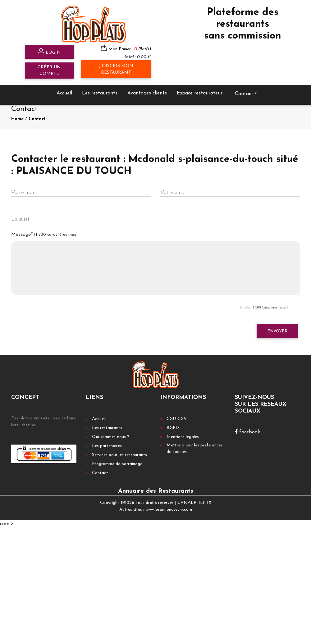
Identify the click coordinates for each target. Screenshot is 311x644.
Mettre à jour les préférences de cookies (195, 449)
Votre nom (23, 192)
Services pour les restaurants (119, 455)
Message (44, 235)
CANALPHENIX (194, 503)
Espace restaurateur (200, 93)
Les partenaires (107, 446)
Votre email (173, 192)
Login (49, 52)
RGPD (173, 428)
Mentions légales (183, 437)
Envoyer (277, 331)
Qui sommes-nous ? (111, 437)
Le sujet (20, 219)
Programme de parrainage (117, 464)
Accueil (64, 93)
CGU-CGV (177, 419)
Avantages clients (147, 93)
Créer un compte (49, 71)
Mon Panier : (130, 49)
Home (17, 119)
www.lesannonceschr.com (169, 510)
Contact (244, 94)
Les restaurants (100, 93)
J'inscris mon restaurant (116, 69)
